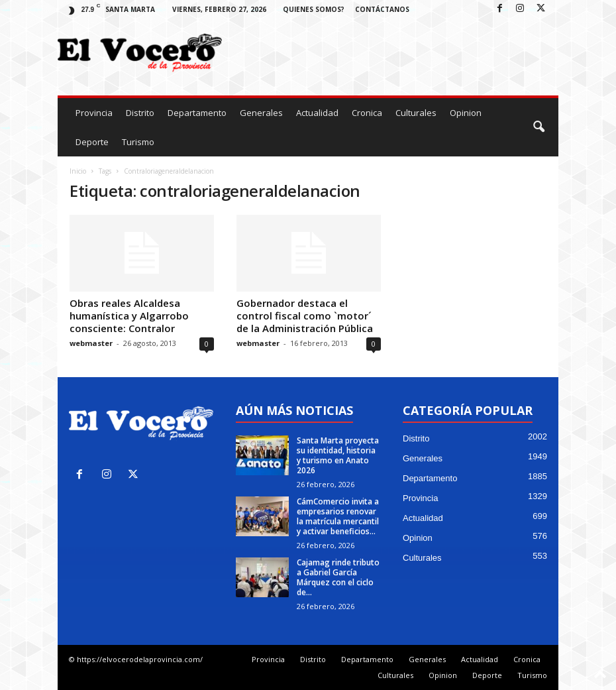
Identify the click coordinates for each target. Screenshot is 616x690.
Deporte (92, 142)
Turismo (138, 142)
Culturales (416, 113)
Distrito (140, 113)
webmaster (91, 343)
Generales (261, 113)
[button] (539, 127)
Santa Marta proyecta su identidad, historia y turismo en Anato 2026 (338, 455)
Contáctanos (382, 9)
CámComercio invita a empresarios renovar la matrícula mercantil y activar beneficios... (338, 516)
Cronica (367, 113)
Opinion (466, 113)
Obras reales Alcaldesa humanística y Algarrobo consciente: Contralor (129, 316)
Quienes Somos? (314, 9)
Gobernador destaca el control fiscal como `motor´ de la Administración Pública (305, 316)
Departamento (197, 113)
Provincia (94, 113)
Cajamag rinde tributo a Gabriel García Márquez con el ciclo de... (338, 577)
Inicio (78, 171)
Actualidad (317, 113)
